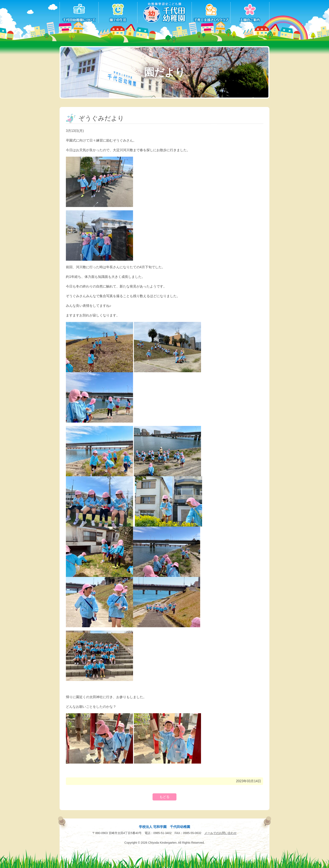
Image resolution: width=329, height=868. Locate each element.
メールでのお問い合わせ (221, 833)
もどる (164, 797)
